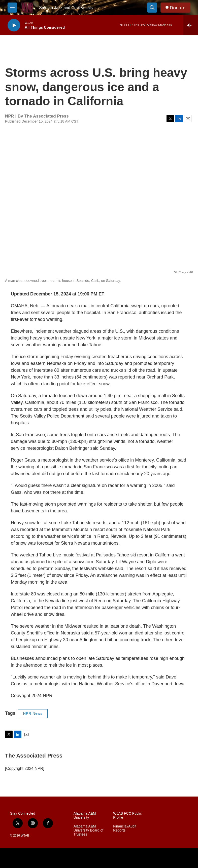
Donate (178, 8)
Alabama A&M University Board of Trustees (88, 830)
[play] (14, 25)
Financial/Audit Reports (125, 828)
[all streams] (191, 25)
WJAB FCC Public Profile (127, 816)
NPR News (33, 713)
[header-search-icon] (152, 8)
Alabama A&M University (85, 816)
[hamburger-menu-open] (12, 8)
